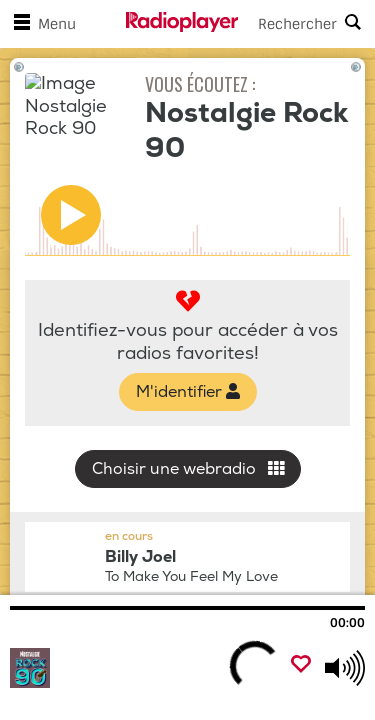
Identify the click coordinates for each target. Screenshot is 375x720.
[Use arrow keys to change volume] (345, 668)
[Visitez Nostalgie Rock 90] (117, 668)
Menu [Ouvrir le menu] (41, 24)
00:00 (347, 623)
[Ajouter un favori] (301, 665)
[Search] (307, 24)
